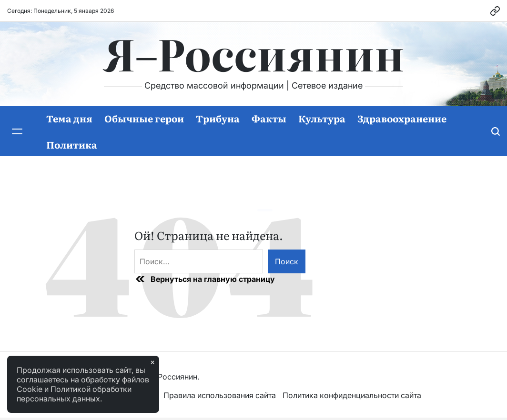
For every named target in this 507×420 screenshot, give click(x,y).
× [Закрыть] (152, 362)
